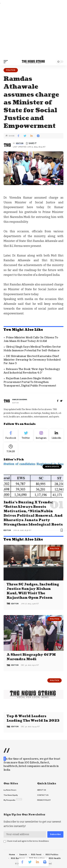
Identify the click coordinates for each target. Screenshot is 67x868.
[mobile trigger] (7, 62)
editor (20, 143)
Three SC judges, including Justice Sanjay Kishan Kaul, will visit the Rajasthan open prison (33, 591)
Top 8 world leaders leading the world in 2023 (33, 718)
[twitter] (61, 401)
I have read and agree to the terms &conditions (28, 841)
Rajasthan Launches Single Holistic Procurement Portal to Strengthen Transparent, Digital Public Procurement (30, 382)
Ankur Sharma (20, 400)
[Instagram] (41, 435)
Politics (11, 70)
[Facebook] (58, 401)
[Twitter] (26, 435)
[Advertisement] (33, 31)
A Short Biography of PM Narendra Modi (31, 657)
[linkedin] (56, 435)
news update (52, 467)
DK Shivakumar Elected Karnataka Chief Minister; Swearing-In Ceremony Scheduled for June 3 (32, 360)
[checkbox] (5, 841)
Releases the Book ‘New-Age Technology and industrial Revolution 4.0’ (32, 371)
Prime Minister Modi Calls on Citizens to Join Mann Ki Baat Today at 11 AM (31, 339)
